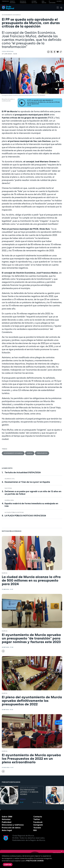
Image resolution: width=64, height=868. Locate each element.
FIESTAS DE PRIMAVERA (23, 2)
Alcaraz (59, 1)
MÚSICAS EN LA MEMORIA (29, 788)
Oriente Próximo (13, 2)
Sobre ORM (7, 817)
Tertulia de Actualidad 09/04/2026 (23, 472)
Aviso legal (7, 830)
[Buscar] (61, 7)
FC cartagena (52, 2)
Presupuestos (42, 453)
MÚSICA (23, 799)
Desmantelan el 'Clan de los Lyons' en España (27, 482)
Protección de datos (11, 828)
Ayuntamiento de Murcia (11, 15)
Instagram (38, 825)
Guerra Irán (9, 500)
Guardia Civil (10, 479)
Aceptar (8, 865)
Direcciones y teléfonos (13, 825)
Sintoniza (6, 819)
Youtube (37, 828)
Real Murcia (44, 2)
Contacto (38, 817)
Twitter (37, 819)
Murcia (30, 453)
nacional (8, 488)
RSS (35, 830)
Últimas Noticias (34, 2)
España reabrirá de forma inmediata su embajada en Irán (31, 505)
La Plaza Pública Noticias (14, 512)
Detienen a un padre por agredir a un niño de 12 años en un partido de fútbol (33, 493)
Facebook (38, 822)
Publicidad (7, 822)
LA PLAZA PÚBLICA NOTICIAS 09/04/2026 (25, 516)
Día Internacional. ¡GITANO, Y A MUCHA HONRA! (29, 792)
